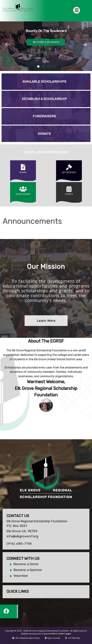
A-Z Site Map (73, 638)
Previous (7, 44)
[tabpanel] (46, 46)
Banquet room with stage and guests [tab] (44, 67)
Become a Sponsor (28, 570)
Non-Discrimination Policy (26, 638)
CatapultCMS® (49, 634)
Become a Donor (26, 564)
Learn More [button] (46, 321)
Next (85, 44)
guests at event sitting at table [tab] (38, 67)
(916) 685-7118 (19, 544)
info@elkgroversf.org (22, 536)
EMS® (61, 634)
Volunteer (21, 576)
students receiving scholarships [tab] (49, 67)
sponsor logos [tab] (54, 67)
